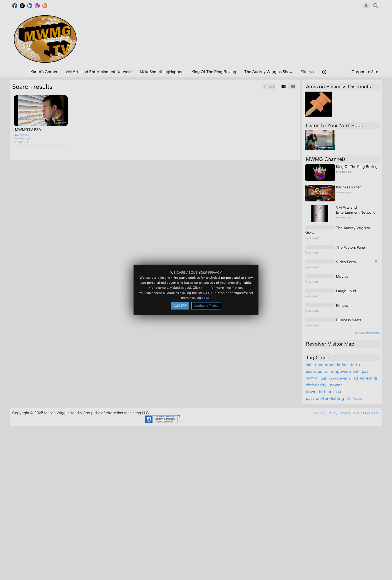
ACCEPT (180, 306)
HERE (205, 288)
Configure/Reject (206, 306)
